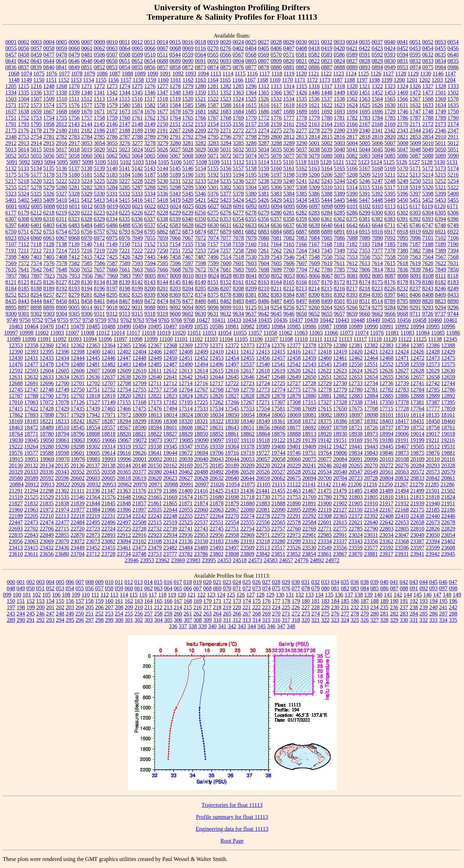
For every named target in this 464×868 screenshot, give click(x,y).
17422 (31, 409)
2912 (11, 143)
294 (60, 620)
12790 (47, 396)
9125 (251, 307)
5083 (365, 156)
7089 (365, 238)
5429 (276, 200)
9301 (24, 314)
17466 (124, 409)
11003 (57, 333)
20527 (278, 472)
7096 (415, 238)
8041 (251, 276)
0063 (112, 48)
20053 (247, 459)
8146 (188, 282)
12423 (386, 352)
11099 (151, 339)
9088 (150, 307)
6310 (49, 219)
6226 (137, 213)
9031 (137, 307)
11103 (211, 339)
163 (139, 601)
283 (404, 614)
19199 (417, 440)
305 (168, 620)
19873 (402, 453)
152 (31, 601)
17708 (371, 409)
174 (247, 601)
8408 (428, 295)
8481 (213, 301)
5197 (276, 175)
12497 (232, 364)
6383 (390, 219)
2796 (226, 137)
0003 (36, 42)
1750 (453, 111)
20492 (217, 472)
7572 (24, 263)
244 (21, 614)
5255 (11, 187)
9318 (150, 314)
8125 (36, 282)
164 (148, 601)
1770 (251, 118)
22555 (247, 522)
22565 (278, 522)
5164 (327, 168)
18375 (325, 421)
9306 (87, 314)
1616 (264, 105)
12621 (309, 371)
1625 (365, 105)
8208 (238, 288)
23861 (325, 554)
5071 (213, 156)
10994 (417, 326)
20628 (201, 478)
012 (129, 582)
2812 (289, 137)
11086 (453, 333)
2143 (74, 124)
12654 (371, 377)
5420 (188, 200)
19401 (294, 446)
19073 (155, 440)
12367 (155, 345)
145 (418, 595)
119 (172, 595)
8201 (163, 288)
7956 (87, 276)
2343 (403, 130)
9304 (62, 314)
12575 (448, 364)
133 (310, 595)
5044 (365, 149)
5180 (74, 175)
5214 (428, 175)
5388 (327, 194)
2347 (453, 130)
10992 (402, 326)
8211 (276, 288)
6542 (163, 225)
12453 (217, 358)
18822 (155, 434)
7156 (200, 244)
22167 (386, 510)
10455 (389, 320)
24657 (286, 560)
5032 (238, 149)
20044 (232, 459)
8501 (339, 301)
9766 (177, 320)
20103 (386, 459)
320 (306, 620)
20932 (94, 484)
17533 (201, 409)
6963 (49, 238)
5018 (74, 149)
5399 (440, 194)
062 (148, 588)
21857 (139, 503)
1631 (403, 105)
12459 (309, 358)
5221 (49, 181)
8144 (163, 282)
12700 (62, 383)
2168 (377, 124)
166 (168, 601)
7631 (453, 263)
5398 (428, 194)
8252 (11, 295)
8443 (24, 301)
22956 (217, 535)
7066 (175, 238)
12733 (356, 383)
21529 (47, 497)
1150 (39, 80)
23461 (124, 548)
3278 (150, 143)
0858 (175, 67)
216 (198, 607)
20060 (294, 459)
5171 (415, 168)
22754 (247, 529)
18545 (78, 428)
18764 (16, 434)
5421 (200, 200)
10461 (450, 320)
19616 (124, 453)
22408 (386, 516)
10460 (435, 320)
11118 (375, 339)
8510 (352, 301)
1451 (365, 93)
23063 (31, 541)
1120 (301, 74)
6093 (264, 206)
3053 (87, 143)
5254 (453, 181)
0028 (276, 42)
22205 (31, 516)
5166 (352, 168)
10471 (62, 326)
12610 (139, 371)
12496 (217, 364)
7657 (99, 269)
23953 (147, 560)
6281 (289, 213)
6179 (24, 213)
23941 (417, 554)
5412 (87, 200)
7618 (403, 263)
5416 (137, 200)
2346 (440, 130)
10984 (278, 326)
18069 (294, 415)
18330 (232, 421)
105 (46, 595)
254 (119, 614)
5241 (301, 181)
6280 (276, 213)
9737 (440, 314)
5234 (213, 181)
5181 (87, 175)
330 (404, 620)
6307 (11, 219)
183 (325, 601)
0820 (289, 61)
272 (296, 614)
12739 (402, 383)
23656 (47, 554)
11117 (360, 339)
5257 (24, 187)
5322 (453, 187)
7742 (314, 269)
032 (316, 582)
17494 (170, 409)
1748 (428, 111)
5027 (175, 149)
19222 (16, 446)
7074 (213, 238)
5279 (49, 187)
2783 (74, 137)
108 (66, 595)
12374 (263, 345)
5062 (112, 156)
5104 (151, 162)
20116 (448, 459)
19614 (108, 453)
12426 (417, 352)
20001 (140, 459)
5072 (226, 156)
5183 (112, 175)
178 (286, 601)
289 (11, 620)
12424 (402, 352)
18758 (433, 428)
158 (90, 601)
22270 (232, 516)
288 (453, 614)
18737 (386, 428)
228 (316, 607)
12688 (16, 383)
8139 (125, 282)
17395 (448, 402)
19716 (232, 453)
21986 (108, 510)
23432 (47, 548)
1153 (76, 80)
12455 (247, 358)
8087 (390, 276)
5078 (301, 156)
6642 (352, 225)
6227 (150, 213)
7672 (200, 269)
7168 (326, 244)
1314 (289, 86)
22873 (93, 535)
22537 (201, 522)
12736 (386, 383)
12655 (386, 377)
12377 (294, 345)
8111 (441, 276)
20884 (16, 484)
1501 (440, 93)
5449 (390, 200)
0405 (264, 48)
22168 (402, 510)
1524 (238, 99)
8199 (137, 288)
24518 (240, 560)
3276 (125, 143)
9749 (12, 320)
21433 (232, 491)
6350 (200, 219)
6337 (150, 219)
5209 (365, 175)
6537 (150, 225)
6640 (327, 225)
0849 (74, 67)
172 (227, 601)
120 (182, 595)
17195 (186, 402)
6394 (440, 219)
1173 (324, 80)
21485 (356, 491)
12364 (108, 345)
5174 (453, 168)
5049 (428, 149)
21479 (340, 491)
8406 (415, 295)
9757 (75, 320)
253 (109, 614)
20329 (16, 472)
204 (80, 607)
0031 (314, 42)
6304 (428, 213)
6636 (276, 225)
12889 (433, 396)
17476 (155, 409)
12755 (139, 390)
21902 (340, 503)
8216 (339, 288)
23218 (263, 541)
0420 (339, 48)
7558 (390, 257)
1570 (453, 99)
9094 (188, 307)
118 (162, 595)
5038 (314, 149)
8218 (365, 288)
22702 (31, 529)
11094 (90, 339)
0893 (365, 67)
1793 (24, 124)
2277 (301, 130)
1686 (264, 111)
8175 (377, 282)
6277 (238, 213)
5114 (263, 162)
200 (40, 607)
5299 (188, 187)
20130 (16, 465)
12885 (386, 396)
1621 (314, 105)
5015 (36, 149)
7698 (264, 269)
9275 (377, 307)
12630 (448, 371)
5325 (36, 194)
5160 (276, 168)
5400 (453, 194)
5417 (150, 200)
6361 (327, 219)
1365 (264, 93)
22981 (309, 535)
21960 (16, 510)
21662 (139, 497)
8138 (112, 282)
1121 (314, 74)
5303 (238, 187)
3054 (99, 143)
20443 (170, 472)
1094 (203, 74)
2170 (403, 124)
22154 (371, 510)
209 (129, 607)
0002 (24, 42)
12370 (201, 345)
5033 (251, 149)
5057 (61, 156)
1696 (377, 111)
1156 (113, 80)
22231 (108, 516)
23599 (433, 548)
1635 (453, 105)
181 (316, 601)
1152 (64, 80)
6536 (137, 225)
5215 (440, 175)
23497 (232, 548)
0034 (352, 42)
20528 (294, 472)
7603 (251, 263)
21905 (356, 503)
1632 (415, 105)
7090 (377, 238)
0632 (428, 55)
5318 (403, 187)
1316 (314, 86)
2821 (403, 137)
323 (335, 620)
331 (414, 620)
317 (286, 620)
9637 (251, 314)
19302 (93, 446)
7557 (377, 257)
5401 (11, 200)
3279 (163, 143)
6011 (74, 206)
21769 (309, 497)
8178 (403, 282)
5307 (289, 187)
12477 (31, 364)
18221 (47, 421)
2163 (314, 124)
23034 (386, 535)
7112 (24, 244)
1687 (276, 111)
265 (227, 614)
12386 (433, 345)
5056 (49, 156)
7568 (453, 257)
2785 (99, 137)
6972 (99, 238)
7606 (289, 263)
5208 (352, 175)
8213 (301, 288)
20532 (309, 472)
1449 (339, 93)
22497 (124, 522)
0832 (415, 61)
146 (427, 595)
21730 (263, 497)
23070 (62, 541)
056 (90, 588)
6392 (415, 219)
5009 (415, 143)
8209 (251, 288)
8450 (61, 301)
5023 (125, 149)
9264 (327, 307)
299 (109, 620)
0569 (264, 55)
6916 (377, 232)
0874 (213, 67)
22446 (448, 516)
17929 (78, 415)
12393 (31, 352)
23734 (124, 554)
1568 (428, 99)
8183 (453, 282)
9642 (264, 314)
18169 (16, 421)
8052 (277, 276)
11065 (316, 333)
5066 (163, 156)
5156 (226, 168)
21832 (31, 503)
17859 (448, 409)
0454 (428, 48)
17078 (62, 402)
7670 (188, 269)
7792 (352, 269)
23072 (78, 541)
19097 (217, 440)
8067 (327, 276)
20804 (386, 478)
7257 (226, 251)
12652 (340, 377)
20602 (78, 478)
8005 (150, 276)
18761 (448, 428)
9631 (213, 314)
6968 (74, 238)
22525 (186, 522)
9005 (74, 307)
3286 (251, 143)
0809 (276, 61)
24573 (255, 560)
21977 (78, 510)
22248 (170, 516)
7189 (440, 244)
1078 (77, 74)
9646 (289, 314)
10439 (311, 320)
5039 (327, 149)
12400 (93, 352)
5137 (74, 168)
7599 (213, 263)
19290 (62, 446)
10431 (219, 320)
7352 (352, 251)
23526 (294, 548)
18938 (356, 434)
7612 (352, 263)
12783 (402, 390)
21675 (201, 497)
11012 (103, 333)
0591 (365, 55)
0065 (137, 48)
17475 (139, 409)
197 (11, 607)
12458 (294, 358)
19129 (294, 440)
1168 (262, 80)
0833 (428, 61)
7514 (226, 257)
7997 (138, 276)
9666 (390, 314)
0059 (61, 48)
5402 (24, 200)
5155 (213, 168)
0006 (74, 42)
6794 (137, 232)
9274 (365, 307)
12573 (433, 364)
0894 (377, 67)
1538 (339, 99)
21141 (309, 484)
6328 (87, 219)
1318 (339, 86)
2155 (226, 124)
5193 (226, 175)
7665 (150, 269)
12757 (155, 390)
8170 (327, 282)
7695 (251, 269)
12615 (217, 371)
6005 (37, 206)
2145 (99, 124)
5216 (453, 175)
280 (374, 614)
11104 (226, 339)
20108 (402, 459)
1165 (225, 80)
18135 (432, 415)
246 (40, 614)
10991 (386, 326)
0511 (162, 55)
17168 (139, 402)
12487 (170, 364)
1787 (415, 118)
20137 (93, 465)
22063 (217, 510)
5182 (99, 175)
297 (90, 620)
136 (339, 595)
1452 (377, 93)
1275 (137, 86)
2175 (11, 130)
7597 (188, 263)
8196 (99, 288)
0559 (188, 55)
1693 (339, 111)
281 (384, 614)
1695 (365, 111)
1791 (11, 124)
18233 (62, 421)
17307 (278, 402)
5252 (440, 181)
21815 (417, 497)
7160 (251, 244)
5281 (74, 187)
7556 (365, 257)
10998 (26, 333)
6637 (289, 225)
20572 (417, 472)
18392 (371, 421)
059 (119, 588)
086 (384, 588)
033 (325, 582)
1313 (276, 86)
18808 (93, 434)
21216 (370, 484)
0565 (213, 55)
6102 (365, 206)
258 (158, 614)
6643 (365, 225)
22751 (232, 529)
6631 (226, 225)
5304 (251, 187)
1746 (403, 111)
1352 (226, 93)
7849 (440, 269)
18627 (201, 428)
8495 (289, 301)
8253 (24, 295)
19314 (108, 446)
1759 (112, 118)
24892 (317, 560)
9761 (113, 320)
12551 (371, 364)
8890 (453, 301)
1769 (238, 118)
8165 (289, 282)
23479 (155, 548)
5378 (238, 194)
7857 (11, 276)
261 (188, 614)
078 (306, 588)
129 (270, 595)
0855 (137, 67)
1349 (188, 93)
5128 (427, 162)
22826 (433, 529)
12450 (170, 358)
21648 (124, 497)
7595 (163, 263)
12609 (124, 371)
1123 (339, 74)
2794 (200, 137)
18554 (93, 428)
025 (247, 582)
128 (260, 595)
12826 (217, 396)
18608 (186, 428)
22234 (124, 516)
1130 (426, 74)
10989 (356, 326)
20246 (325, 465)
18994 (386, 434)
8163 (264, 282)
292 (40, 620)
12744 (448, 383)
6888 (314, 232)
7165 (289, 244)
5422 (213, 200)
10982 (247, 326)
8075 (340, 276)
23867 (340, 554)
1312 (264, 86)
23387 (417, 541)
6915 (365, 232)
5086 (403, 156)
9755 (63, 320)
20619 (139, 478)
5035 (276, 149)
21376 (139, 491)
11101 (181, 339)
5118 (301, 162)
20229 (294, 465)
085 (374, 588)
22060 (201, 510)
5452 (428, 200)
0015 (175, 42)
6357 (276, 219)
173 (237, 601)
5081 (339, 156)
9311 (100, 314)
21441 (263, 491)
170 (207, 601)
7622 (440, 263)
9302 (37, 314)
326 (365, 620)
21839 (78, 503)
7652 (87, 269)
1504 (24, 99)
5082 (352, 156)
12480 (78, 364)
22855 (62, 535)
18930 (340, 434)
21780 (325, 497)
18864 (263, 434)
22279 (278, 516)
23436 (62, 548)
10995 (433, 326)
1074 (26, 74)
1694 (352, 111)
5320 (428, 187)
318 (296, 620)
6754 (61, 232)
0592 (377, 55)
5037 (301, 149)
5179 (61, 175)
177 (276, 601)
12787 (16, 396)
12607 (93, 371)
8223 (377, 288)
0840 (49, 67)
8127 (61, 282)
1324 (403, 86)
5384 (289, 194)
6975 (112, 238)
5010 (428, 143)
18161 (448, 415)
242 (453, 607)
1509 (49, 99)
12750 (78, 390)
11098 (136, 339)
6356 (264, 219)
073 (257, 588)
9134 (264, 307)
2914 (36, 143)
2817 (352, 137)
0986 (453, 67)
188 (374, 601)
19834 (356, 453)
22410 (402, 516)
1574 (49, 105)
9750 (25, 320)
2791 (175, 137)
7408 (61, 257)
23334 (325, 541)
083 (355, 588)
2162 (301, 124)
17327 (325, 402)
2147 (125, 124)
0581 (301, 55)
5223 (74, 181)
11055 (240, 333)
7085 (327, 238)
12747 (31, 390)
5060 (87, 156)
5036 (289, 149)
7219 (99, 251)
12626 (386, 371)
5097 (75, 162)
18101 (387, 415)
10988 (340, 326)
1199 (387, 80)
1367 (289, 93)
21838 (62, 503)
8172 (339, 282)
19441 (356, 446)
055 (80, 588)
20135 (62, 465)
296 (80, 620)
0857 (163, 67)
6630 (213, 225)
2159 (276, 124)
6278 (251, 213)
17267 (247, 402)
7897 (37, 276)
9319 (163, 314)
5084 (377, 156)
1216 (36, 86)
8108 (428, 276)
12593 (31, 371)
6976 (125, 238)
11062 (286, 333)
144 (408, 595)
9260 (314, 307)
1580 (125, 105)
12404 (139, 352)
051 (40, 588)
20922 (63, 484)
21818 (433, 497)
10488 (108, 326)
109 (76, 595)
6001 (11, 206)
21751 (278, 497)
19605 (93, 453)
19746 (294, 453)
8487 (276, 301)
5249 (403, 181)
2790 (163, 137)
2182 (87, 130)
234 (374, 607)
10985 (294, 326)
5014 (24, 149)
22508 (139, 522)
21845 (108, 503)
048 (11, 588)
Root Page (232, 841)
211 (148, 607)
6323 (74, 219)
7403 (36, 257)
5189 (175, 175)
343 (242, 626)
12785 (433, 390)
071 (237, 588)
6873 (188, 232)
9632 (226, 314)
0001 (11, 42)
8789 (390, 301)
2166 (352, 124)
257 (148, 614)
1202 (425, 80)
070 (227, 588)
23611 (31, 554)
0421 (352, 48)
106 (56, 595)
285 (424, 614)
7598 (200, 263)
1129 (413, 74)
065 (178, 588)
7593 (137, 263)
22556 (263, 522)
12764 (186, 390)
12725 (278, 383)
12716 (201, 383)
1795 (36, 124)
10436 (280, 320)
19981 (93, 459)
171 (217, 601)
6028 (226, 206)
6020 (125, 206)
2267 (175, 130)
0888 (339, 67)
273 (306, 614)
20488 (201, 472)
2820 (390, 137)
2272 (238, 130)
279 (365, 614)
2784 (87, 137)
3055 (112, 143)
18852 (217, 434)
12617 (247, 371)
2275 (276, 130)
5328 (74, 194)
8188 (36, 288)
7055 (150, 238)
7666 (163, 269)
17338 (356, 402)
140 (378, 595)
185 (345, 601)
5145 (175, 168)
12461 (340, 358)
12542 (294, 364)
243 (11, 614)
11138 (435, 339)
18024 (186, 415)
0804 (238, 61)
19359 (217, 446)
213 (168, 607)
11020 (179, 333)
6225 (125, 213)
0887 (327, 67)
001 (21, 582)
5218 (24, 181)
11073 (346, 333)
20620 (155, 478)
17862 (16, 415)
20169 (186, 465)
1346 (150, 93)
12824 (186, 396)
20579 (448, 472)
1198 (374, 80)
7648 (61, 269)
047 (453, 582)
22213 (62, 516)
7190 (453, 244)
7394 (453, 251)
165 (158, 601)
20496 (232, 472)
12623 (340, 371)
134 (319, 595)
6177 (11, 213)
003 (40, 582)
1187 (337, 80)
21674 (186, 497)
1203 (437, 80)
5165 (339, 168)
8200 (150, 288)
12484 (139, 364)
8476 (175, 301)
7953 (74, 276)
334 (443, 620)
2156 (238, 124)
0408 (301, 48)
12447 (124, 358)
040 (384, 582)
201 (50, 607)
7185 (390, 244)
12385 (417, 345)
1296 (251, 86)
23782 (186, 554)
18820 (124, 434)
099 (7, 595)
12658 (433, 377)
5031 (226, 149)
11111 (316, 339)
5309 (314, 187)
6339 (175, 219)
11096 (105, 339)
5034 (264, 149)
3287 (264, 143)
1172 (312, 80)
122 (201, 595)
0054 (453, 42)
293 (50, 620)
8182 (440, 282)
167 (178, 601)
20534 (325, 472)
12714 (186, 383)
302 (139, 620)
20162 (170, 465)
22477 (62, 522)
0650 (112, 61)
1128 (401, 74)
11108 (286, 339)
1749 (440, 111)
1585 (188, 105)
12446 (108, 358)
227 (306, 607)
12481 (93, 364)
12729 (325, 383)
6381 (365, 219)
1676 (150, 111)
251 (90, 614)
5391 (365, 194)
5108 (201, 162)
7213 (49, 251)
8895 (11, 307)
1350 (200, 93)
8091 (416, 276)
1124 (351, 74)
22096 (309, 510)
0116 (200, 48)
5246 (365, 181)
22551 (217, 522)
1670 (87, 111)
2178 (36, 130)
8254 (36, 295)
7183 (364, 244)
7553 (352, 257)
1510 (61, 99)
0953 (403, 67)
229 (325, 607)
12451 (186, 358)
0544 (175, 55)
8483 (238, 301)
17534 (217, 409)
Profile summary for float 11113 (232, 817)
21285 (432, 484)
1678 (175, 111)
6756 (87, 232)
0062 (99, 48)
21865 (170, 503)
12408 (186, 352)
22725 (124, 529)
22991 (340, 535)
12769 (232, 390)
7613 (365, 263)
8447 (49, 301)
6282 (301, 213)
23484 (186, 548)
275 (325, 614)
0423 (377, 48)
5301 (213, 187)
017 (178, 582)
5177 (36, 175)
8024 (213, 276)
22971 (263, 535)
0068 (175, 48)
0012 (137, 42)
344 (252, 626)
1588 (226, 105)
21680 (217, 497)
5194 (238, 175)
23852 (294, 554)
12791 (62, 396)
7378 (390, 251)
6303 (415, 213)
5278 (36, 187)
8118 (453, 276)
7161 (263, 244)
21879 (232, 503)
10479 (78, 326)
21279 (417, 484)
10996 (448, 326)
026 (257, 582)
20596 (62, 478)
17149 (108, 402)
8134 (99, 282)
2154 (213, 124)
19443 (371, 446)
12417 (309, 352)
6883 (264, 232)
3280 (175, 143)
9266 (352, 307)
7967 (100, 276)
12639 (139, 377)
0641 (11, 61)
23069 (47, 541)
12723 (247, 383)
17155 (124, 402)
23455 (108, 548)
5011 (440, 143)
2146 (112, 124)
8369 (175, 295)
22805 (402, 529)
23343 (356, 541)
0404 (251, 48)
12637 (108, 377)
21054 (233, 484)
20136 (78, 465)
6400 (24, 225)
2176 (24, 130)
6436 (61, 225)
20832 (402, 478)
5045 (377, 149)
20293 (433, 465)
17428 (47, 409)
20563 (402, 472)
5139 (99, 168)
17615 (325, 409)
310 (217, 620)
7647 (49, 269)
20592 (47, 478)
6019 (112, 206)
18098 (371, 415)
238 (414, 607)
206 (99, 607)
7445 (150, 257)
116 (143, 595)
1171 (300, 80)
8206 (213, 288)
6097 (314, 206)
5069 (200, 156)
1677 (163, 111)
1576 (74, 105)
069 (217, 588)
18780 (47, 434)
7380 (403, 251)
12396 (62, 352)
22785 (356, 529)
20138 (108, 465)
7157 (213, 244)
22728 (139, 529)
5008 (403, 143)
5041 (352, 149)
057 (99, 588)
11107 (271, 339)
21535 (62, 497)
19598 (62, 453)
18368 (294, 421)
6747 (428, 225)
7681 (226, 269)
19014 (417, 434)
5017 (61, 149)
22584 (309, 522)
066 (188, 588)
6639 (314, 225)
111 (95, 595)
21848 (124, 503)
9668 (403, 314)
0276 (226, 48)
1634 (440, 105)
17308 (294, 402)
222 (257, 607)
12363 (93, 345)
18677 (294, 428)
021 (217, 582)
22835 (16, 535)
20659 (263, 478)
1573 (36, 105)
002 (31, 582)
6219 (61, 213)
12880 (309, 396)
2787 (125, 137)
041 (394, 582)
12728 (309, 383)
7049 (137, 238)
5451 (415, 200)
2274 (264, 130)
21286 (448, 484)
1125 (363, 74)
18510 (62, 428)
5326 (49, 194)
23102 (139, 541)
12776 (309, 390)
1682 (213, 111)
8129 (74, 282)
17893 (32, 415)
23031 (371, 535)
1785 (390, 118)
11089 (14, 339)
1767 (213, 118)
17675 (356, 409)
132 (300, 595)
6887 (301, 232)
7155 (187, 244)
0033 (339, 42)
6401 (36, 225)
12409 (201, 352)
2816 (339, 137)
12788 (31, 396)
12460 (325, 358)
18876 (278, 434)
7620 (428, 263)
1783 (365, 118)
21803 (356, 497)
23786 (201, 554)
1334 (11, 93)
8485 (251, 301)
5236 (238, 181)
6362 (339, 219)
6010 (62, 206)
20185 (217, 465)
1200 (399, 80)
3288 (276, 143)
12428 (433, 352)
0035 (365, 42)
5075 (264, 156)
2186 (99, 130)
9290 (403, 307)
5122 (351, 162)
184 (335, 601)
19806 (340, 453)
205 (90, 607)
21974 (62, 510)
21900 (325, 503)
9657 (339, 314)
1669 (74, 111)
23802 (217, 554)
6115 (402, 206)
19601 (78, 453)
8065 (302, 276)
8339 (150, 295)
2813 (301, 137)
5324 (24, 194)
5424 (238, 200)
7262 (276, 251)
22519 (170, 522)
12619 (278, 371)
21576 (108, 497)
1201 (412, 80)
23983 (193, 560)
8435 (11, 301)
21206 (355, 484)
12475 (448, 358)
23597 (417, 548)
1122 (326, 74)
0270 (213, 48)
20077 (325, 459)
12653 (356, 377)
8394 (365, 295)
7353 (365, 251)
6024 (175, 206)
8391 (327, 295)
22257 (201, 516)
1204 (450, 80)
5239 (276, 181)
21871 (186, 503)
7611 (339, 263)
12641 (170, 377)
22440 (433, 516)
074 (266, 588)
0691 (200, 61)
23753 (155, 554)
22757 (278, 529)
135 (329, 595)
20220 (263, 465)
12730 (340, 383)
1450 (352, 93)
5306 (276, 187)
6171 (453, 206)
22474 (47, 522)
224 (276, 607)
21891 (309, 503)
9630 (200, 314)
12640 (155, 377)
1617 (276, 105)
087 (394, 588)
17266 (232, 402)
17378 (402, 402)
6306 (453, 213)
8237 (415, 288)
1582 (150, 105)
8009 (175, 276)
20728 (371, 478)
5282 (87, 187)
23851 (278, 554)
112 (104, 595)
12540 (263, 364)
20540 (340, 472)
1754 (49, 118)
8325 (137, 295)
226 (296, 607)
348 (291, 626)
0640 (453, 55)
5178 (49, 175)
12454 (232, 358)
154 (50, 601)
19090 (201, 440)
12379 (325, 345)
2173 (440, 124)
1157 (126, 80)
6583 (175, 225)
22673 (433, 522)
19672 (186, 453)
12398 (78, 352)
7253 (200, 251)
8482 (226, 301)
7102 (440, 238)
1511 (74, 99)
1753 (36, 118)
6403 (49, 225)
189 (384, 601)
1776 (276, 118)
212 (158, 607)
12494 (201, 364)
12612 (170, 371)
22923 (155, 535)
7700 (289, 269)
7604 (264, 263)
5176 (24, 175)
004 (50, 582)
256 (139, 614)
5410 (61, 200)
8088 (403, 276)
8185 (24, 288)
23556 (340, 548)
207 (109, 607)
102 (37, 595)
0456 (453, 48)
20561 (386, 472)
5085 (390, 156)
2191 (163, 130)
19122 (278, 440)
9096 (213, 307)
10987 (325, 326)
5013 (11, 149)
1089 (140, 74)
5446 (352, 200)
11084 (422, 333)
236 (394, 607)
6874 (200, 232)
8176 (390, 282)
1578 (99, 105)
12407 (170, 352)
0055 (11, 48)
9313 (125, 314)
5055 (36, 156)
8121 (11, 282)
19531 (448, 446)
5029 (200, 149)
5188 (163, 175)
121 (192, 595)
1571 (11, 105)
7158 (225, 244)
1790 (453, 118)
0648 (87, 61)
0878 (264, 67)
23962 (163, 560)
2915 (49, 143)
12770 (247, 390)
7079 (251, 238)
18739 (402, 428)
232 (355, 607)
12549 (340, 364)
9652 (314, 314)
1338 (61, 93)
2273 (251, 130)
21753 (294, 497)
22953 (201, 535)
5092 (25, 162)
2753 (24, 137)
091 (414, 588)
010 (109, 582)
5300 (200, 187)
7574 (36, 263)
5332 (125, 194)
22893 (108, 535)
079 (316, 588)
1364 (251, 93)
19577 (31, 453)
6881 (238, 232)
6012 (87, 206)
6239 (188, 213)
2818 (365, 137)
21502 (448, 491)
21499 (417, 491)
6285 (339, 213)
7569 (11, 263)
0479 (74, 55)
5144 (163, 168)
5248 (390, 181)
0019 (213, 42)
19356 (201, 446)
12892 (448, 396)
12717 (217, 383)
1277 (163, 86)
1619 (301, 105)
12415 (278, 352)
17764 (417, 409)
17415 (16, 409)
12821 (139, 396)
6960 (36, 238)
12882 (340, 396)
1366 (276, 93)
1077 (64, 74)
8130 (87, 282)
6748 (440, 225)
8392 (339, 295)
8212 (289, 288)
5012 (453, 143)
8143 (150, 282)
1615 (251, 105)
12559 (417, 364)
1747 (415, 111)
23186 (232, 541)
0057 (36, 48)
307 (188, 620)
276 (335, 614)
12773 (263, 390)
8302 (125, 295)
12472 (417, 358)
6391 (403, 219)
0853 (112, 67)
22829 (448, 529)
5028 (188, 149)
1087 (115, 74)
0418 (314, 48)
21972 (47, 510)
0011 (124, 42)
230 (335, 607)
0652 (137, 61)
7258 (238, 251)
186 (355, 601)
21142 (324, 484)
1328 (440, 86)
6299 (365, 213)
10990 (371, 326)
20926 (78, 484)
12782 (386, 390)
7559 (403, 257)
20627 (186, 478)
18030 (201, 415)
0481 (87, 55)
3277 (137, 143)
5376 (213, 194)
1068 (14, 74)
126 (241, 595)
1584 (175, 105)
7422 (99, 257)
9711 (415, 314)
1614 (238, 105)
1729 (390, 111)
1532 (276, 99)
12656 (402, 377)
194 (433, 601)
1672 (112, 111)
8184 (11, 288)
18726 (371, 428)
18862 (247, 434)
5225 (99, 181)
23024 (356, 535)
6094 (277, 206)
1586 (200, 105)
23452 (93, 548)
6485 (99, 225)
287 (443, 614)
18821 (139, 434)
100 (17, 595)
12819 (108, 396)
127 (251, 595)
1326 (415, 86)
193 (424, 601)
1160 (163, 80)
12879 (294, 396)
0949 (390, 67)
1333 (453, 86)
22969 (247, 535)
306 (178, 620)
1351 (213, 93)
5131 (452, 162)
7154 (175, 244)
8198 (125, 288)
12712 (170, 383)
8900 (61, 307)
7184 (377, 244)
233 (365, 607)
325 (355, 620)
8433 (453, 295)
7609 (314, 263)
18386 (340, 421)
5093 (37, 162)
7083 (301, 238)
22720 (78, 529)
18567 (124, 428)
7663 (137, 269)
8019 (201, 276)
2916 (61, 143)
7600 (226, 263)
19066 (109, 440)
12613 (186, 371)
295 (70, 620)
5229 (150, 181)
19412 (325, 446)
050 (31, 588)
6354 (238, 219)
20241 (309, 465)
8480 (200, 301)
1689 (301, 111)
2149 (150, 124)
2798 (251, 137)
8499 (327, 301)
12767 (201, 390)
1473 (428, 93)
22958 (232, 535)
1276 (150, 86)
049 (21, 588)
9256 (289, 307)
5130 (439, 162)
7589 (125, 263)
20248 (340, 465)
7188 (427, 244)
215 (188, 607)
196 (453, 601)
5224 (87, 181)
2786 (112, 137)
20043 (217, 459)
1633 (428, 105)
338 (193, 626)
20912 (32, 484)
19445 (386, 446)
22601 (325, 522)
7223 (150, 251)
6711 (390, 225)
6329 (99, 219)
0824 (339, 61)
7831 (390, 269)
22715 (62, 529)
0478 (61, 55)
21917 (386, 503)
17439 (93, 409)
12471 (402, 358)
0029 (289, 42)
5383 (276, 194)
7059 (163, 238)
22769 (309, 529)
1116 (252, 74)
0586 (339, 55)
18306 (155, 421)
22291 (294, 516)
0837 (24, 67)
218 (217, 607)
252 (99, 614)
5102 (126, 162)
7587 (112, 263)
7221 (125, 251)
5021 (112, 149)
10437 (296, 320)
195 (443, 601)
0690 (188, 61)
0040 (390, 42)
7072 (200, 238)
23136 (186, 541)
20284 (417, 465)
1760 (125, 118)
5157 (238, 168)
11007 (72, 333)
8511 (364, 301)
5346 (200, 194)
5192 (213, 175)
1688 (289, 111)
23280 (278, 541)
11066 (331, 333)
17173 (155, 402)
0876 (238, 67)
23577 (371, 548)
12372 (232, 345)
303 (148, 620)
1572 (24, 105)
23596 (402, 548)
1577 (87, 105)
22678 (448, 522)
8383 (276, 295)
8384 (289, 295)
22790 (371, 529)
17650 (340, 409)
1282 (226, 86)
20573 (433, 472)
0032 (327, 42)
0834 (440, 61)
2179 (49, 130)
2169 (390, 124)
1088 (127, 74)
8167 (314, 282)
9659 (352, 314)
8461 (99, 301)
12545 (325, 364)
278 (355, 614)
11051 (194, 333)
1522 (213, 99)
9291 (415, 307)
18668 (278, 428)
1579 (112, 105)
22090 (278, 510)
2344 (415, 130)
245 (31, 614)
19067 (124, 440)
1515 (125, 99)
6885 (289, 232)
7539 (264, 257)
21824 (448, 497)
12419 (340, 352)
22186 (448, 510)
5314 (352, 187)
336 (173, 626)
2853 (415, 137)
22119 (324, 510)
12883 (356, 396)
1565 (390, 99)
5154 (200, 168)
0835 (453, 61)
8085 (378, 276)
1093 (191, 74)
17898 (47, 415)
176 (266, 601)
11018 (148, 333)
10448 (358, 320)
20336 (47, 472)
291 (31, 620)
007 (80, 582)
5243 (327, 181)
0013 (150, 42)
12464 (371, 358)
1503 (11, 99)
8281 (87, 295)
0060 (74, 48)
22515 (155, 522)
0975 (428, 67)
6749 (453, 225)
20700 (325, 478)
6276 (226, 213)
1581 (137, 105)
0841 (61, 67)
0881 (289, 67)
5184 (125, 175)
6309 (36, 219)
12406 (155, 352)
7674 (213, 269)
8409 (440, 295)
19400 (278, 446)
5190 (188, 175)
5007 (390, 143)
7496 (213, 257)
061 (139, 588)
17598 (294, 409)
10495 (155, 326)
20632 (217, 478)
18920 (325, 434)
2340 (365, 130)
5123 (364, 162)
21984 (93, 510)
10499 (186, 326)
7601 (238, 263)
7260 (251, 251)
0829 (377, 61)
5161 (289, 168)
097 (443, 588)
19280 (47, 446)
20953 (109, 484)
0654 (150, 61)
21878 (217, 503)
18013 (155, 415)
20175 (201, 465)
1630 (390, 105)
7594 (150, 263)
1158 (138, 80)
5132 (11, 168)
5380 (251, 194)
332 (424, 620)
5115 (276, 162)
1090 (153, 74)
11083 (407, 333)
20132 (31, 465)
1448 (327, 93)
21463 (294, 491)
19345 (170, 446)
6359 (301, 219)
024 (237, 582)
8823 (440, 301)
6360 (314, 219)
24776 (301, 560)
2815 (327, 137)
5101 (113, 162)
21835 (47, 503)
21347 (108, 491)
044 (424, 582)
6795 (150, 232)
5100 (100, 162)
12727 (294, 383)
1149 (26, 80)
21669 (170, 497)
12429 (448, 352)
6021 (138, 206)
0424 (390, 48)
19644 (170, 453)
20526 (263, 472)
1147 (450, 74)
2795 (213, 137)
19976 (78, 459)
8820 (428, 301)
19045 (32, 440)
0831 (403, 61)
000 (11, 582)
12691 (31, 383)
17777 (433, 409)
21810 (386, 497)
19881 (448, 453)
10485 (93, 326)
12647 (263, 377)
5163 (314, 168)
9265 (339, 307)
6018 (100, 206)
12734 (371, 383)
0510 (150, 55)
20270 (371, 465)
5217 (11, 181)
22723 (93, 529)
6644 (377, 225)
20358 (108, 472)
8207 (226, 288)
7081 (276, 238)
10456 (404, 320)
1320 (352, 86)
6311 (61, 219)
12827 (232, 396)
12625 (371, 371)
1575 (61, 105)
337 (183, 626)
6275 (213, 213)
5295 (163, 187)
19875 (417, 453)
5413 (99, 200)
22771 (325, 529)
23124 (170, 541)
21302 (62, 491)
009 (99, 582)
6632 (238, 225)
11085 (438, 333)
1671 (99, 111)
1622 (327, 105)
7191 (11, 251)
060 (129, 588)
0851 (87, 67)
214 (178, 607)
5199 (301, 175)
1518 (163, 99)
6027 (213, 206)
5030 (213, 149)
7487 (200, 257)
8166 (301, 282)
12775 (294, 390)
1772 (264, 118)
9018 (112, 307)
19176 (371, 440)
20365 (124, 472)
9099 (226, 307)
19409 (309, 446)
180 (306, 601)
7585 (87, 263)
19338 (155, 446)
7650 (74, 269)
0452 (403, 48)
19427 (340, 446)
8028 (226, 276)
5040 (339, 149)
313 (247, 620)
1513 (99, 99)
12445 (93, 358)
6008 (49, 206)
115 (134, 595)
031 (306, 582)
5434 (301, 200)
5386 (314, 194)
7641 (24, 269)
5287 (137, 187)
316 (276, 620)
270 (276, 614)
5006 (377, 143)
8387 (301, 295)
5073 (238, 156)
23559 (356, 548)
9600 (175, 314)
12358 (31, 345)
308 (198, 620)
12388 (448, 345)
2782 (61, 137)
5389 (339, 194)
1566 (403, 99)
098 (453, 588)
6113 (390, 206)
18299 (139, 421)
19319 (124, 446)
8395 (377, 295)
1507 (36, 99)
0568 (251, 55)
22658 (417, 522)
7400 (24, 257)
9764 (151, 320)
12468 (386, 358)
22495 (93, 522)
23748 (139, 554)
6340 (188, 219)
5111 (227, 162)
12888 (417, 396)
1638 (24, 111)
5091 (12, 162)
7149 (112, 244)
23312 (309, 541)
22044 (170, 510)
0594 (403, 55)
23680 (62, 554)
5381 (264, 194)
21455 (278, 491)
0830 (390, 61)
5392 (377, 194)
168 (188, 601)
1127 (388, 74)
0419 (327, 48)
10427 (203, 320)
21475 (325, 491)
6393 (428, 219)
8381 (251, 295)
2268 (188, 130)
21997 (139, 510)
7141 (99, 244)
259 (168, 614)
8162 (251, 282)
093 (433, 588)
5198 (289, 175)
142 (398, 595)
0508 (125, 55)
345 (261, 626)
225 (286, 607)
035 (345, 582)
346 (271, 626)
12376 (278, 345)
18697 (325, 428)
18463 (16, 428)
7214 (61, 251)
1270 (74, 86)
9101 (238, 307)
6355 (251, 219)
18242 (78, 421)
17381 (417, 402)
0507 (112, 55)
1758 (99, 118)
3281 (188, 143)
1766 (200, 118)
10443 (342, 320)
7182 (352, 244)
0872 (188, 67)
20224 (278, 465)
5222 (61, 181)
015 (158, 582)
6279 (264, 213)
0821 (301, 61)
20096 (371, 459)
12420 (356, 352)
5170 (403, 168)
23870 (356, 554)
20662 (278, 478)
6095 (289, 206)
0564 (200, 55)
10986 (309, 326)
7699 (276, 269)
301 (129, 620)
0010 (112, 42)
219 (227, 607)
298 (99, 620)
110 (85, 595)
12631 (16, 377)
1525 (251, 99)
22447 (16, 522)
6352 (213, 219)
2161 (289, 124)
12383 (386, 345)
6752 (36, 232)
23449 (78, 548)
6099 (340, 206)
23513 (263, 548)
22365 (340, 516)
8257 (49, 295)
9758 (88, 320)
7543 (276, 257)
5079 (314, 156)
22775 (340, 529)
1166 (238, 80)
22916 (139, 535)
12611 (155, 371)
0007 (87, 42)
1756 (74, 118)
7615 (390, 263)
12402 (124, 352)
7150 (124, 244)
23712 (93, 554)
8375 (213, 295)
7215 (74, 251)
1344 (125, 93)
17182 (170, 402)
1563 (365, 99)
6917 (390, 232)
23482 (170, 548)
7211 (23, 251)
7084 (314, 238)
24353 (224, 560)
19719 (247, 453)
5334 (150, 194)
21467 (309, 491)
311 (227, 620)
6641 (339, 225)
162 (129, 601)
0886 (314, 67)
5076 (276, 156)
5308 (301, 187)
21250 (386, 484)
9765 (164, 320)
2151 (175, 124)
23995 (209, 560)
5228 (137, 181)
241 (443, 607)
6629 (200, 225)
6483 (74, 225)
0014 (163, 42)
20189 (232, 465)
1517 (150, 99)
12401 (108, 352)
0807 (264, 61)
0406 (276, 48)
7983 (125, 276)
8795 (403, 301)
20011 (170, 459)
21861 (155, 503)
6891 (339, 232)
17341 (371, 402)
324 (345, 620)
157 (80, 601)
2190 (150, 130)
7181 (339, 244)
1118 (277, 74)
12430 (16, 358)
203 (70, 607)
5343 (175, 194)
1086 (102, 74)
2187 (112, 130)
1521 (200, 99)
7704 (301, 269)
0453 (415, 48)
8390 (314, 295)
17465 (108, 409)
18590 (139, 428)
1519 (175, 99)
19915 (16, 459)
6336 (137, 219)
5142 (137, 168)
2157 (251, 124)
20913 (47, 484)
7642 (36, 269)
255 (129, 614)
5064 (137, 156)
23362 (386, 541)
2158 (264, 124)
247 (50, 614)
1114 (228, 74)
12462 (356, 358)
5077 (289, 156)
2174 (453, 124)
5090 (453, 156)
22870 (78, 535)
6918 (403, 232)
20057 (263, 459)
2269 (200, 130)
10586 (217, 326)
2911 (453, 137)
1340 (87, 93)
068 (207, 588)
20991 (186, 484)
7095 (403, 238)
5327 (61, 194)
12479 (62, 364)
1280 (200, 86)
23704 (78, 554)
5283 (99, 187)
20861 (448, 478)
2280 (339, 130)
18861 (232, 434)
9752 (38, 320)
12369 (186, 345)
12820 (124, 396)
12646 (247, 377)
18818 (108, 434)
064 (168, 588)
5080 (327, 156)
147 (437, 595)
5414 (112, 200)
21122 (294, 484)
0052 (428, 42)
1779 (314, 118)
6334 (112, 219)
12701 (78, 383)
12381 (356, 345)
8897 (24, 307)
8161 (238, 282)
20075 (309, 459)
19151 (340, 440)
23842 (263, 554)
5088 (428, 156)
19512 (433, 446)
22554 (232, 522)
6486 (112, 225)
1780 (327, 118)
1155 (101, 80)
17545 (232, 409)
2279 (327, 130)
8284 (99, 295)
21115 (279, 484)
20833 (417, 478)
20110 (433, 459)
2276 (289, 130)
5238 (264, 181)
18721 (356, 428)
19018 (448, 434)
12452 (201, 358)
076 (286, 588)
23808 (232, 554)
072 (247, 588)
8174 (365, 282)
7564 (428, 257)
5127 (414, 162)
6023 (163, 206)
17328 (340, 402)
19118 (263, 440)
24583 (271, 560)
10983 (263, 326)
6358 (289, 219)
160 (109, 601)
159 (99, 601)
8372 (188, 295)
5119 (313, 162)
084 (365, 588)
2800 (276, 137)
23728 (108, 554)
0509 (137, 55)
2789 (150, 137)
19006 (402, 434)
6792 (112, 232)
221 (247, 607)
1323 (390, 86)
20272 (386, 465)
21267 (401, 484)
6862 (163, 232)
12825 (201, 396)
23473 (139, 548)
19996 (124, 459)
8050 (264, 276)
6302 (403, 213)
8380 (238, 295)
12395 (47, 352)
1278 (175, 86)
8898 (36, 307)
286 (433, 614)
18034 (217, 415)
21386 (170, 491)
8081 (352, 276)
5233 (200, 181)
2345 (428, 130)
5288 (150, 187)
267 (247, 614)
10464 (31, 326)
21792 (340, 497)
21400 (186, 491)
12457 (278, 358)
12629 (433, 371)
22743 (201, 529)
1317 (327, 86)
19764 (325, 453)
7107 (11, 244)
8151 (213, 282)
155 (60, 601)
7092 (390, 238)
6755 (74, 232)
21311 (77, 491)
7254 (213, 251)
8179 (415, 282)
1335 (24, 93)
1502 (453, 93)
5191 (200, 175)
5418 (163, 200)
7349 (339, 251)
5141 (125, 168)
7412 (74, 257)
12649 (294, 377)
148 (447, 595)
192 (414, 601)
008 (90, 582)
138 (359, 595)
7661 (125, 269)
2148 (137, 124)
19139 (309, 440)
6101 (352, 206)
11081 (392, 333)
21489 (386, 491)
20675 (294, 478)
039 (374, 582)
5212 (403, 175)
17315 (309, 402)
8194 (87, 288)
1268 (61, 86)
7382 (415, 251)
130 (280, 595)
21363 (124, 491)
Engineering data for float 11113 (232, 829)
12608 (108, 371)
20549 (371, 472)
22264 (217, 516)
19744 (278, 453)
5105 (164, 162)
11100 (166, 339)
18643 (232, 428)
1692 (327, 111)
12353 (16, 345)
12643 (201, 377)
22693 (16, 529)
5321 (440, 187)
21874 (201, 503)
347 (281, 626)
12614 (201, 371)
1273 (112, 86)
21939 (417, 503)
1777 (289, 118)
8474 (163, 301)
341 (222, 626)
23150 (201, 541)
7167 (314, 244)
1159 (151, 80)
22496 (108, 522)
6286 (352, 213)
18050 (232, 415)
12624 (356, 371)
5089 (440, 156)
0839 (36, 67)
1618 (289, 105)
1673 (125, 111)
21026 (217, 484)
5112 (238, 162)
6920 (428, 232)
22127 (340, 510)
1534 (289, 99)
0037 (377, 42)
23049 (417, 535)
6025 (188, 206)
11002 (42, 333)
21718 (247, 497)
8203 (175, 288)
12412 (247, 352)
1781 (339, 118)
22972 (278, 535)
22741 (186, 529)
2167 (365, 124)
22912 (124, 535)
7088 (352, 238)
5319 (415, 187)
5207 (339, 175)
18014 (171, 415)
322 (325, 620)
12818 (93, 396)
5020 (99, 149)
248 (60, 614)
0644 (49, 61)
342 (232, 626)
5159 (264, 168)
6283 (314, 213)
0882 (301, 67)
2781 (49, 137)
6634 (264, 225)
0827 (352, 61)
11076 (377, 333)
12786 (448, 390)
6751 (24, 232)
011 (119, 582)
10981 (232, 326)
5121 (338, 162)
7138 (61, 244)
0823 (327, 61)
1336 (36, 93)
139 (369, 595)
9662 (377, 314)
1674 (137, 111)
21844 (93, 503)
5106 (176, 162)
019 (198, 582)
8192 (61, 288)
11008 (88, 333)
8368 (163, 295)
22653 (402, 522)
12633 (47, 377)
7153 (162, 244)
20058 (278, 459)
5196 (264, 175)
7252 (188, 251)
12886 (402, 396)
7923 (49, 276)
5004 (352, 143)
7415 (87, 257)
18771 (31, 434)
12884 (371, 396)
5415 (125, 200)
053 (60, 588)
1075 (39, 74)
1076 (52, 74)
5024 (137, 149)
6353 (226, 219)
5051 (453, 149)
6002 (24, 206)
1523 (226, 99)
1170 (287, 80)
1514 (112, 99)
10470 (47, 326)
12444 (78, 358)
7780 (327, 269)
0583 (327, 55)
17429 (62, 409)
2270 (213, 130)
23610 (16, 554)
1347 (163, 93)
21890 (294, 503)
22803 (386, 529)
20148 (139, 465)
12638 (124, 377)
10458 (419, 320)
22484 (78, 522)
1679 (188, 111)
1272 (99, 86)
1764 (175, 118)
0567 (238, 55)
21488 (371, 491)
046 (443, 582)
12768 (217, 390)
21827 (16, 503)
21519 (16, 497)
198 (21, 607)
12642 (186, 377)
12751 (93, 390)
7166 (301, 244)
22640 (371, 522)
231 (345, 607)
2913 (24, 143)
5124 (376, 162)
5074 (251, 156)
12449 (155, 358)
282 (394, 614)
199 (31, 607)
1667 (49, 111)
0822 (314, 61)
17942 (93, 415)
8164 (276, 282)
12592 (16, 371)
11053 (209, 333)
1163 (200, 80)
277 (345, 614)
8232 (403, 288)
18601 (170, 428)
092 (424, 588)
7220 (112, 251)
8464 (112, 301)
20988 (171, 484)
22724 (108, 529)
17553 (247, 409)
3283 (213, 143)
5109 (214, 162)
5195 (251, 175)
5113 (251, 162)
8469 (137, 301)
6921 (440, 232)
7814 (377, 269)
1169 (275, 80)
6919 (415, 232)
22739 (170, 529)
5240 (289, 181)
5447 (365, 200)
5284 (112, 187)
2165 (339, 124)
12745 (16, 390)
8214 (314, 288)
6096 (302, 206)
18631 (217, 428)
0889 (352, 67)
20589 (31, 478)
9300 (11, 314)
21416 (201, 491)
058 (109, 588)
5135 (49, 168)
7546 (289, 257)
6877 (213, 232)
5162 (301, 168)
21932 (402, 503)
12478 (47, 364)
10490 (124, 326)
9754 (50, 320)
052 (50, 588)
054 (70, 588)
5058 (74, 156)
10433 (234, 320)
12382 (371, 345)
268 (257, 614)
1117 (264, 74)
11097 (120, 339)
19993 (109, 459)
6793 (125, 232)
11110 (301, 339)
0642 (24, 61)
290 (21, 620)
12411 (232, 352)
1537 (327, 99)
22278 (263, 516)
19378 (247, 446)
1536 (314, 99)
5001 (314, 143)
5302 (226, 187)
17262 (217, 402)
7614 (377, 263)
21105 (263, 484)
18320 (186, 421)
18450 (433, 421)
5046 (390, 149)
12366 (139, 345)
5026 (163, 149)
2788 (137, 137)
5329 (87, 194)
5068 (188, 156)
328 (384, 620)
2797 (238, 137)
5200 (314, 175)
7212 (36, 251)
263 (207, 614)
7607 (301, 263)
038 (365, 582)
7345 (327, 251)
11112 (331, 339)
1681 (200, 111)
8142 (137, 282)
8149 (200, 282)
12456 (263, 358)
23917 (386, 554)
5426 (264, 200)
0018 (200, 42)
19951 (32, 459)
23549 (325, 548)
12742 (433, 383)
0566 (226, 55)
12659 (448, 377)
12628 (417, 371)
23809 (247, 554)
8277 (61, 295)
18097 (356, 415)
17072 (47, 402)
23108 (155, 541)
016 (168, 582)
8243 (428, 288)
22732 (155, 529)
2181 (74, 130)
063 (158, 588)
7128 (48, 244)
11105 (241, 339)
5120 (326, 162)
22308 (325, 516)
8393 (352, 295)
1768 (226, 118)
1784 (377, 118)
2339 (352, 130)
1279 (188, 86)
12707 (108, 383)
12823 (170, 396)
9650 (301, 314)
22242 (139, 516)
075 (276, 588)
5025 (150, 149)
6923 (11, 238)
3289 (289, 143)
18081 (310, 415)
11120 (390, 339)
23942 (433, 554)
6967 (61, 238)
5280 (61, 187)
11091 (44, 339)
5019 (87, 149)
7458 (175, 257)
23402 (448, 541)
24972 (332, 560)
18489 (47, 428)
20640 (232, 478)
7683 (238, 269)
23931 (402, 554)
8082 (365, 276)
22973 (294, 535)
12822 (155, 396)
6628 (188, 225)
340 (212, 626)
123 (211, 595)
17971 (109, 415)
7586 (99, 263)
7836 (403, 269)
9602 (188, 314)
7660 (112, 269)
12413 (263, 352)
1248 (49, 86)
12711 (155, 383)
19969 (47, 459)
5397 (415, 194)
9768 (189, 320)
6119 (427, 206)
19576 (16, 453)
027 (266, 582)
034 (335, 582)
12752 (108, 390)
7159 (238, 244)
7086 (339, 238)
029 (286, 582)
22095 (294, 510)
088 (404, 588)
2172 (428, 124)
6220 (74, 213)
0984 (440, 67)
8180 (428, 282)
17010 (16, 402)
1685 (251, 111)
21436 (247, 491)
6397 (11, 225)
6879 (226, 232)
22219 (93, 516)
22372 (356, 516)
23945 (448, 554)
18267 (93, 421)
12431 (31, 358)
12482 (108, 364)
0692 (213, 61)
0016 (188, 42)
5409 (49, 200)
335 (453, 620)
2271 (226, 130)
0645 (61, 61)
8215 (327, 288)
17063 (31, 402)
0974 (415, 67)
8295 (112, 295)
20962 (125, 484)
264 (217, 614)
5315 (365, 187)
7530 (251, 257)
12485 (155, 364)
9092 (175, 307)
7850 (453, 269)
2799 (264, 137)
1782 (352, 118)
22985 (325, 535)
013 (139, 582)
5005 (365, 143)
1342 (112, 93)
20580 (16, 478)
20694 (309, 478)
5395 (390, 194)
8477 (188, 301)
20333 (31, 472)
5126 (402, 162)
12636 (93, 377)
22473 (31, 522)
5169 (390, 168)
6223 (99, 213)
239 (424, 607)
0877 (251, 67)
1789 (440, 118)
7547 (301, 257)
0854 (125, 67)
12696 (47, 383)
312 (237, 620)
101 (27, 595)
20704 (340, 478)
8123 (24, 282)
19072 (140, 440)
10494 (139, 326)
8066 (314, 276)
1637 (11, 111)
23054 (448, 535)
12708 (124, 383)
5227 (125, 181)
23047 (402, 535)
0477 (49, 55)
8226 (390, 288)
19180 (386, 440)
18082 (325, 415)
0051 (415, 42)
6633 (251, 225)
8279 (74, 295)
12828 (247, 396)
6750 (11, 232)
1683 (226, 111)
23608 (448, 548)
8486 (264, 301)
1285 (238, 86)
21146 (340, 484)
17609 (309, 409)
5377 (226, 194)
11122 (405, 339)
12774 (278, 390)
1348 (175, 93)
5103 (138, 162)
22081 (263, 510)
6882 (251, 232)
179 (296, 601)
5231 (175, 181)
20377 (139, 472)
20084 (340, 459)
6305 (440, 213)
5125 (389, 162)
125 (231, 595)
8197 (112, 288)
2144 (87, 124)
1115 (240, 74)
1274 (125, 86)
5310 (327, 187)
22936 (186, 535)
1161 (175, 80)
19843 (371, 453)
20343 (62, 472)
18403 (386, 421)
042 (404, 582)
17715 (386, 409)
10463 (16, 326)
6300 (377, 213)
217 (207, 607)
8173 (352, 282)
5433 (289, 200)
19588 (47, 453)
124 (221, 595)
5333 (137, 194)
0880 (276, 67)
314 (257, 620)
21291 (16, 491)
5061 (99, 156)
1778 (301, 118)
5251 (428, 181)
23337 (340, 541)
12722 (232, 383)
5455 (453, 200)
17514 (186, 409)
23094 (124, 541)
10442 (327, 320)
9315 (137, 314)
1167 (250, 80)
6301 (390, 213)
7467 (188, 257)
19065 (93, 440)
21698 (232, 497)
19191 (402, 440)
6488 (125, 225)
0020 (226, 42)
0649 (99, 61)
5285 (125, 187)
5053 (24, 156)
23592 (386, 548)
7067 (188, 238)
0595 (415, 55)
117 (153, 595)
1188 (349, 80)
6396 (453, 219)
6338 (163, 219)
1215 (24, 86)
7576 (49, 263)
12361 (62, 345)
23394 (433, 541)
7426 (125, 257)
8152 (226, 282)
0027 (264, 42)
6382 (377, 219)
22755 (263, 529)
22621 (356, 522)
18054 (248, 415)
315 (266, 620)
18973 (371, 434)
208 (119, 607)
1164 (213, 80)
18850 (201, 434)
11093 (75, 339)
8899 (49, 307)
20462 (186, 472)
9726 (427, 314)
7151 (137, 244)
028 (276, 582)
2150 (163, 124)
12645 (232, 377)
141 (388, 595)
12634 (62, 377)
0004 (49, 42)
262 (198, 614)
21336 (93, 491)
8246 (440, 288)
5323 (11, 194)
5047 (403, 149)
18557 (108, 428)
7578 (61, 263)
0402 (238, 48)
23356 (371, 541)
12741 (417, 383)
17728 (402, 409)
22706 (47, 529)
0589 (352, 55)
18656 (263, 428)
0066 (150, 48)
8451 (74, 301)
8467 (125, 301)
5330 (99, 194)
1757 (87, 118)
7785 (339, 269)
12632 (31, 377)
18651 (247, 428)
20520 (247, 472)
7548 (314, 257)
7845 (428, 269)
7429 (137, 257)
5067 (175, 156)
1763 (163, 118)
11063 (301, 333)
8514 (377, 301)
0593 (390, 55)
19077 (171, 440)
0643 (36, 61)
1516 (137, 99)
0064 (125, 48)
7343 (314, 251)
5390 (352, 194)
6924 (24, 238)
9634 (238, 314)
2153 (200, 124)
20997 (202, 484)
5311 (339, 187)
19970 (62, 459)
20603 (93, 478)
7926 (62, 276)
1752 (24, 118)
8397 (390, 295)
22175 (417, 510)
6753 (49, 232)
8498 (314, 301)
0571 (289, 55)
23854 (309, 554)
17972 (124, 415)
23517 (278, 548)
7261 (264, 251)
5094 (50, 162)
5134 (36, 168)
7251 (175, 251)
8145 (175, 282)
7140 (86, 244)
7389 (440, 251)
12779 (340, 390)
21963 (31, 510)
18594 (155, 428)
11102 (196, 339)
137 (349, 595)
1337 (49, 93)
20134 (47, 465)
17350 (386, 402)
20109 (417, 459)
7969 (112, 276)
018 (188, 582)
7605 (276, 263)
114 (124, 595)
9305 (74, 314)
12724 (263, 383)
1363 (238, 93)
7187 (415, 244)
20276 (402, 465)
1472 (415, 93)
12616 (232, 371)
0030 (301, 42)
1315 (301, 86)
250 (80, 614)
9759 (101, 320)
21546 (78, 497)
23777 (170, 554)
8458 (87, 301)
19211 (433, 440)
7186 (402, 244)
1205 (11, 86)
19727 (263, 453)
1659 (36, 111)
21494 (402, 491)
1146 (438, 74)
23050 (433, 535)
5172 (428, 168)
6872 (175, 232)
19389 (263, 446)
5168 (377, 168)
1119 (289, 74)
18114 (417, 415)
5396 (403, 194)
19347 (186, 446)
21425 (217, 491)
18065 (279, 415)
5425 (251, 200)
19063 (78, 440)
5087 (415, 156)
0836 (11, 67)
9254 (276, 307)
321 (316, 620)
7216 (87, 251)
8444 (36, 301)
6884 (276, 232)
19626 (139, 453)
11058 (270, 333)
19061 (62, 440)
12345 (450, 339)
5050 (440, 149)
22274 (247, 516)
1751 (11, 118)
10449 (373, 320)
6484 (87, 225)
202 (60, 607)
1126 (376, 74)
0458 (24, 55)
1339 (74, 93)
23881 (371, 554)
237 (404, 607)
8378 (226, 295)
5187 (150, 175)
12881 (325, 396)
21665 (155, 497)
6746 (415, 225)
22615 (340, 522)
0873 (200, 67)
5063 (125, 156)
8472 (150, 301)
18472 (31, 428)
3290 (301, 143)
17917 (62, 415)
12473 (433, 358)
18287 (108, 421)
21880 (247, 503)
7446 (163, 257)
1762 (150, 118)
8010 (188, 276)
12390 (16, 352)
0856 (150, 67)
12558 (402, 364)
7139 (74, 244)
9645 (276, 314)
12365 (124, 345)
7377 (377, 251)
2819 (377, 137)
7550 (327, 257)
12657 (417, 377)
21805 (371, 497)
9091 (163, 307)
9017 (99, 307)
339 (203, 626)
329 (394, 620)
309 (207, 620)
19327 (139, 446)
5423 (226, 200)
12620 (294, 371)
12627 (402, 371)
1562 (352, 99)
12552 (386, 364)
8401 (403, 295)
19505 (417, 446)
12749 (62, 390)
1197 (362, 80)
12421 (371, 352)
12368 (170, 345)
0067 (163, 48)
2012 (61, 124)
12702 (93, 383)
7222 (137, 251)
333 (433, 620)
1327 (428, 86)
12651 (325, 377)
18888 (294, 434)
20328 (448, 465)
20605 (108, 478)
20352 (78, 472)
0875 (226, 67)
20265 (356, 465)
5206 (327, 175)
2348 (11, 137)
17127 (93, 402)
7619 (415, 263)
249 (70, 614)
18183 (31, 421)
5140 (112, 168)
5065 (150, 156)
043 (414, 582)
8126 (49, 282)
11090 (29, 339)
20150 (155, 465)
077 (296, 588)
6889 (327, 232)
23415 (31, 548)
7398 (11, 257)
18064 (263, 415)
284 (414, 614)
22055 (186, 510)
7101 (428, 238)
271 (286, 614)
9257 (301, 307)
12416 (294, 352)
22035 (155, 510)
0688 (163, 61)
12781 (371, 390)
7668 (175, 269)
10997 (11, 333)
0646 (74, 61)
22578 (294, 522)
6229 (175, 213)
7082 (289, 238)
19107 (232, 440)
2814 (314, 137)
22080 (247, 510)
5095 (62, 162)
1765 (188, 118)
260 (178, 614)
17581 (278, 409)
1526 (264, 99)
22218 (78, 516)
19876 (433, 453)
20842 (433, 478)
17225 (201, 402)
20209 (247, 465)
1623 (339, 105)
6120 (440, 206)
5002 (327, 143)
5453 (440, 200)
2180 (61, 130)
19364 (232, 446)
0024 (238, 42)
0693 (226, 61)
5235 (226, 181)
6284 (327, 213)
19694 (201, 453)
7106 (453, 238)
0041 (403, 42)
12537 (247, 364)
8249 (453, 288)
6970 (87, 238)
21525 (31, 497)
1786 (403, 118)
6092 (251, 206)
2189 (137, 130)
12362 (78, 345)
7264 (301, 251)
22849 (47, 535)
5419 (175, 200)
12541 (278, 364)
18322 (217, 421)
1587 (213, 105)
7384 (428, 251)
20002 (155, 459)
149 (457, 595)
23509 (247, 548)
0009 (99, 42)
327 (374, 620)
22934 (170, 535)
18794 (62, 434)
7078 (238, 238)
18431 (417, 421)
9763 (139, 320)
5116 (288, 162)
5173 (440, 168)
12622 (325, 371)
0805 (251, 61)
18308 (170, 421)
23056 (16, 541)
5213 (415, 175)
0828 (365, 61)
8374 (200, 295)
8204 (188, 288)
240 (433, 607)
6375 (352, 219)
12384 (402, 345)
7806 (365, 269)
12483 (124, 364)
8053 (289, 276)
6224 (112, 213)
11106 (256, 339)
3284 (226, 143)
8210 (264, 288)
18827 (170, 434)
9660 (365, 314)
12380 (340, 345)
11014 (118, 333)
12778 (325, 390)
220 (237, 607)
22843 (31, 535)
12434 (62, 358)
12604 (47, 371)
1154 (89, 80)
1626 (377, 105)
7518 (238, 257)
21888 (278, 503)
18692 (309, 428)
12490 (186, 364)
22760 (294, 529)
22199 (16, 516)
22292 (309, 516)
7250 (163, 251)
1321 (365, 86)
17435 (78, 409)
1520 (188, 99)
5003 (339, 143)
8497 (301, 301)
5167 (365, 168)
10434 (250, 320)
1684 (238, 111)
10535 (201, 326)
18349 (263, 421)
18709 (340, 428)
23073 (93, 541)
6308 (24, 219)
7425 (112, 257)
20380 (155, 472)
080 (325, 588)
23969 (178, 560)
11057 (255, 333)
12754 (124, 390)
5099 (88, 162)
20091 (356, 459)
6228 (163, 213)
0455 (440, 48)
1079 (90, 74)
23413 (16, 548)
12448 (139, 358)
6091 (239, 206)
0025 (251, 42)
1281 (213, 86)
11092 (59, 339)
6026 (201, 206)
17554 (263, 409)
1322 (377, 86)
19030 (16, 440)
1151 (51, 80)
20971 (155, 484)
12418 (325, 352)
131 (290, 595)
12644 (217, 377)
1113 (216, 74)
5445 (339, 200)
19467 (402, 446)
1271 (87, 86)
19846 (386, 453)
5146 (188, 168)
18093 (340, 415)
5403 (36, 200)
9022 (125, 307)
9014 (87, 307)
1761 (137, 118)
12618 (263, 371)
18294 (124, 421)
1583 (163, 105)
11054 (224, 333)
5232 (188, 181)
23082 (108, 541)
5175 (11, 175)
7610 (327, 263)
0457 (11, 55)
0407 (289, 48)
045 (433, 582)
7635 (11, 269)
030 (296, 582)
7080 (264, 238)
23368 (402, 541)
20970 (140, 484)
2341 (377, 130)
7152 (150, 244)
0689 (175, 61)
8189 (49, 288)
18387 (356, 421)
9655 (327, 314)
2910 (440, 137)
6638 (301, 225)
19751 (309, 453)
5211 (390, 175)
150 (11, 601)
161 (119, 601)
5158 (251, 168)
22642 (386, 522)
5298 (175, 187)
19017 (433, 434)
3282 (200, 143)
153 (40, 601)
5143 (150, 168)
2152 (188, 124)
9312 (112, 314)
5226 (112, 181)
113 (114, 595)
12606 (78, 371)
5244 (339, 181)
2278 (314, 130)
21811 (402, 497)
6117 (415, 206)
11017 (133, 333)
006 (70, 582)
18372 (309, 421)
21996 (124, 510)
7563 (415, 257)
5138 (87, 168)
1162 (188, 80)
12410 (217, 352)
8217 (352, 288)
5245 (352, 181)
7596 (175, 263)
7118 (36, 244)
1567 (415, 99)
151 (21, 601)
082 (345, 588)
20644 (247, 478)
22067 (232, 510)
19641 (155, 453)
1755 (61, 118)
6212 (36, 213)
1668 (61, 111)
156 (70, 601)
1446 (314, 93)
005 (60, 582)
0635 (440, 55)
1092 (178, 74)
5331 (112, 194)
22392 (371, 516)
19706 (217, 453)
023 (227, 582)
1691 (314, 111)
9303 (49, 314)
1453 (390, 93)
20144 (124, 465)
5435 (314, 200)
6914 (352, 232)
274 (316, 614)
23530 (309, 548)
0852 (99, 67)
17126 (78, 402)
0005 (61, 42)
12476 (16, 364)
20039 (186, 459)
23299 (294, 541)
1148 (14, 80)
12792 (78, 396)
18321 (201, 421)
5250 (415, 181)
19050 (47, 440)
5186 (137, 175)
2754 (36, 137)
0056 (24, 48)
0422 (365, 48)
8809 (415, 301)
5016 (49, 149)
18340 (247, 421)
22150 (356, 510)
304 (158, 620)
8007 (163, 276)
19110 (248, 440)
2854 (428, 137)
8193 (74, 288)
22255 (186, 516)
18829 (186, 434)
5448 (377, 200)
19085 (186, 440)
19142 (325, 440)
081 (335, 588)
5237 (251, 181)
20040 (201, 459)
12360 (47, 345)
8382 (264, 295)
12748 (47, 390)
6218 (49, 213)
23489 (201, 548)
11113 (345, 339)
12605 (62, 371)
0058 (49, 48)
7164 (276, 244)
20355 (93, 472)
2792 (188, 137)
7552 (339, 257)
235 (384, 607)
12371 (217, 345)
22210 (47, 516)
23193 (247, 541)
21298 (47, 491)
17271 (263, 402)
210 (139, 607)
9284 (390, 307)
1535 (301, 99)
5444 (327, 200)
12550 (356, 364)
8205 (200, 288)
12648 (278, 377)
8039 (239, 276)
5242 (314, 181)
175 (257, 601)
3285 (238, 143)
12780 (356, 390)
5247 (377, 181)
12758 (170, 390)
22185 (433, 510)
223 (266, 607)
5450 (403, 200)
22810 (417, 529)
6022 (150, 206)
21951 (448, 503)
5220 (36, 181)
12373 (247, 345)
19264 (31, 446)
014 (148, 582)
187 (365, 601)
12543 (309, 364)
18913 (309, 434)
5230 (163, 181)
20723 (356, 478)
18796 (78, 434)
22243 (155, 516)
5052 (11, 156)
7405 (49, 257)
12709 (139, 383)
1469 (403, 93)
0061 (87, 48)
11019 (164, 333)
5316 (377, 187)
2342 (390, 130)
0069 (188, 48)
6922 (453, 232)
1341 (99, 93)
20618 (124, 478)
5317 (390, 187)
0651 (125, 61)
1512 (87, 99)
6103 (378, 206)
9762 (126, 320)
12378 (309, 345)
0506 (99, 55)
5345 (188, 194)
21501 (433, 491)
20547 (356, 472)
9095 (200, 307)
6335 (125, 219)
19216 (448, 440)
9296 (453, 307)
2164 (327, 124)
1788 (428, 118)
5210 (377, 175)
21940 (433, 503)
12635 (78, 377)
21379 (155, 491)
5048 (415, 149)
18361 (278, 421)
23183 (217, 541)
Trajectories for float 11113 (232, 805)
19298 (78, 446)
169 (198, 601)
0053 (440, 42)
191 (404, 601)
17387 (433, 402)
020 (207, 582)
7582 (74, 263)
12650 (309, 377)
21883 (263, 503)
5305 (264, 187)
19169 (356, 440)
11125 (420, 339)
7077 (226, 238)
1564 (377, 99)
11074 (362, 333)
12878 (278, 396)
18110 (402, 415)
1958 (49, 124)
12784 (417, 390)
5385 (301, 194)
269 (266, 614)
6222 (87, 213)
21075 (248, 484)
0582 (314, 55)
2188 (125, 130)
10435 (265, 320)
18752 (417, 428)
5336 (163, 194)
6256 (200, 213)
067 (198, 588)
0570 (276, 55)
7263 (289, 251)
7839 (415, 269)
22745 (217, 529)
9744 (453, 314)
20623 (170, 478)
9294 (440, 307)
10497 (170, 326)
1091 (165, 74)
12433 (47, 358)
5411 (74, 200)
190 (394, 601)
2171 (415, 124)
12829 (263, 396)
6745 (403, 225)
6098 (327, 206)
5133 (24, 168)
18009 (140, 415)
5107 (189, 162)
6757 (99, 232)
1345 (137, 93)
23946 (132, 560)
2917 (74, 143)
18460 (448, 421)
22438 (417, 516)
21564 (93, 497)
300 (119, 620)
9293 (428, 307)
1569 (440, 99)
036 (355, 582)
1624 (352, 105)
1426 (301, 93)
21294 (31, 491)
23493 (217, 548)
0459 (36, 55)
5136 (61, 168)
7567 (440, 257)
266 (237, 614)
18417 (402, 421)
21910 (371, 503)
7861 (24, 276)
